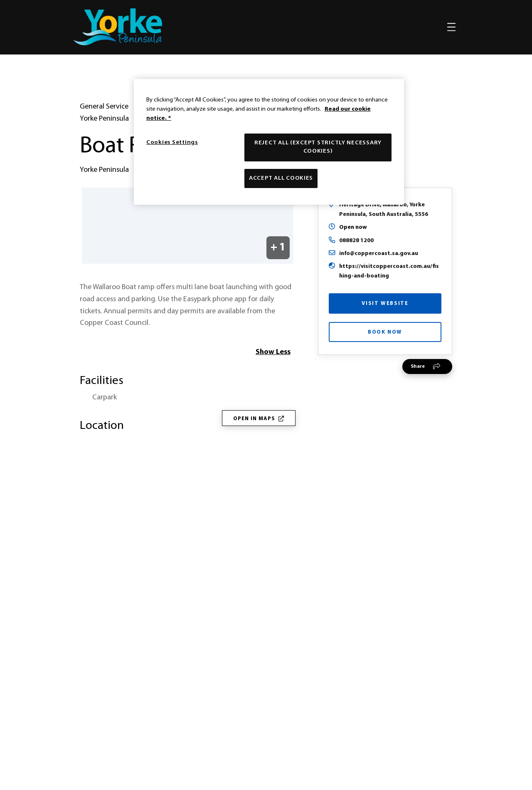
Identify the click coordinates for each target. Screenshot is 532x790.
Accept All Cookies (281, 178)
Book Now (385, 349)
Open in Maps (259, 435)
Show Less (273, 369)
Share (418, 383)
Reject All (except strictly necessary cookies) (318, 147)
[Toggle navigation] (451, 27)
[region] (269, 142)
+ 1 (278, 264)
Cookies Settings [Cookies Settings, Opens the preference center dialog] (172, 142)
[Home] (266, 649)
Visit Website (385, 320)
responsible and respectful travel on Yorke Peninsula (308, 579)
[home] (118, 27)
